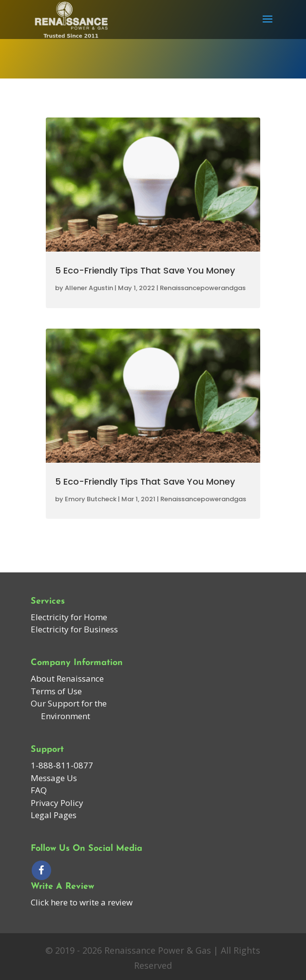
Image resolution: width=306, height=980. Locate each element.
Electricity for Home (69, 617)
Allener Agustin (89, 288)
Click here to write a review (82, 902)
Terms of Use (56, 691)
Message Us (54, 778)
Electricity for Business (74, 629)
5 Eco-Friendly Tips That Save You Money (145, 270)
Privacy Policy (57, 803)
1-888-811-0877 (62, 765)
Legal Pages (54, 815)
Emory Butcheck (91, 499)
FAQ (39, 790)
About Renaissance (67, 678)
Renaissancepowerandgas (203, 288)
